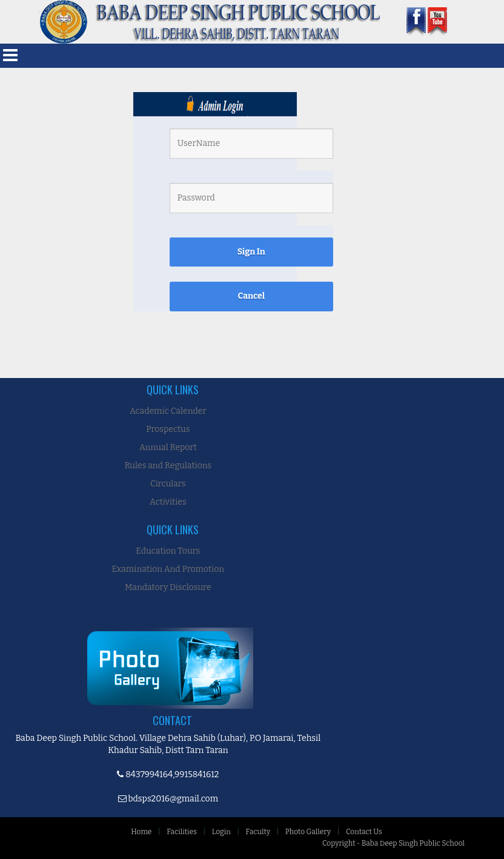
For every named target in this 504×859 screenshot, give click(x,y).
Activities (168, 502)
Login (221, 832)
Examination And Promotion (168, 569)
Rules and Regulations (168, 466)
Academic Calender (168, 411)
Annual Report (168, 447)
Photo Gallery (308, 832)
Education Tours (168, 551)
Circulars (168, 484)
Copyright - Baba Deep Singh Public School (393, 843)
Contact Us (364, 832)
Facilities (182, 832)
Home (141, 832)
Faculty (258, 832)
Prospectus (168, 429)
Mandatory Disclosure (168, 587)
